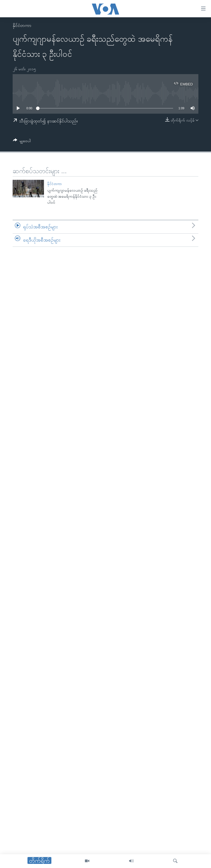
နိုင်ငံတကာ (22, 25)
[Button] (22, 142)
